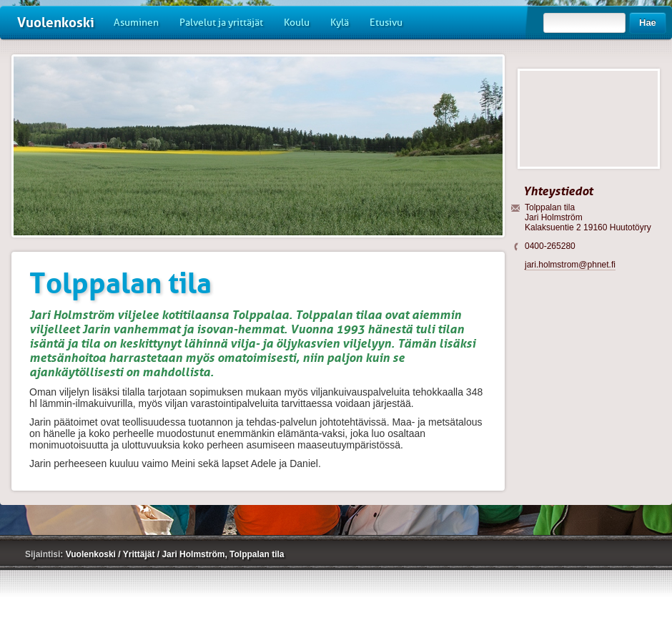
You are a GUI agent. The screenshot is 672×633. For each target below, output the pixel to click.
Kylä (340, 23)
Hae (648, 23)
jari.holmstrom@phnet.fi (570, 265)
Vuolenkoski (56, 23)
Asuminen (136, 23)
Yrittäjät (140, 554)
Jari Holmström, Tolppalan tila (223, 554)
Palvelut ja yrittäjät (221, 23)
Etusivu (386, 23)
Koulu (297, 23)
